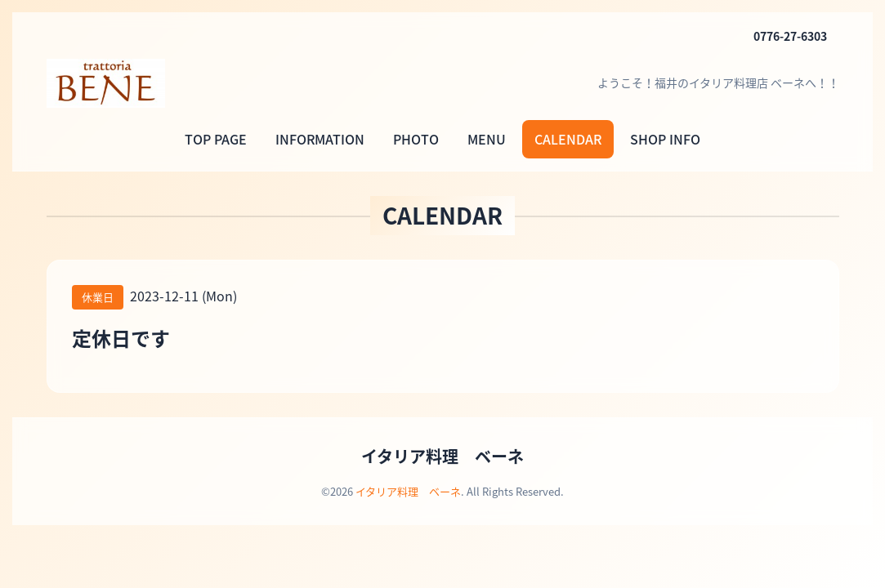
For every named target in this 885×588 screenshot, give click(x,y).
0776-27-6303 (790, 36)
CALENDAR (568, 139)
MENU (487, 139)
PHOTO (416, 139)
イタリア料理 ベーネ (442, 456)
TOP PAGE (216, 139)
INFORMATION (320, 139)
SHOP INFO (665, 139)
